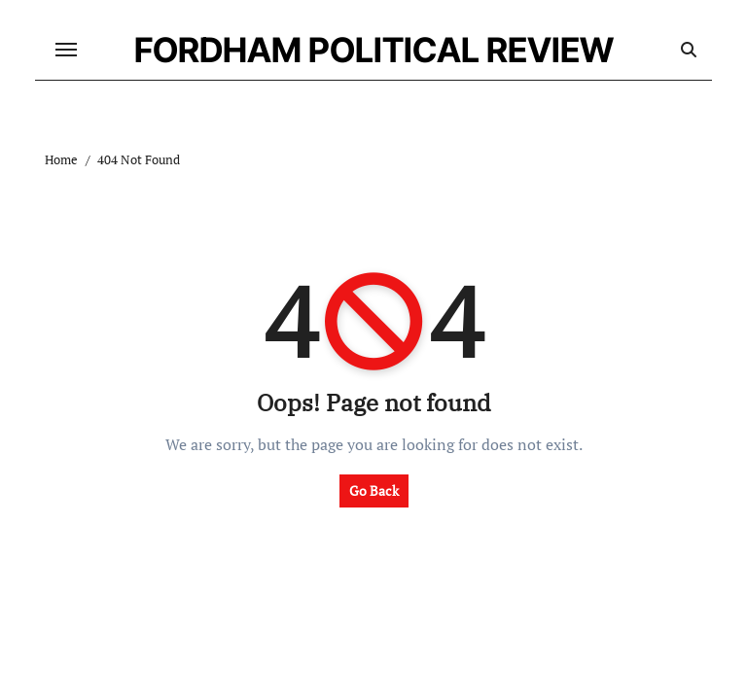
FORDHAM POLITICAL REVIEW (374, 50)
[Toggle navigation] (66, 50)
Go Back (374, 490)
